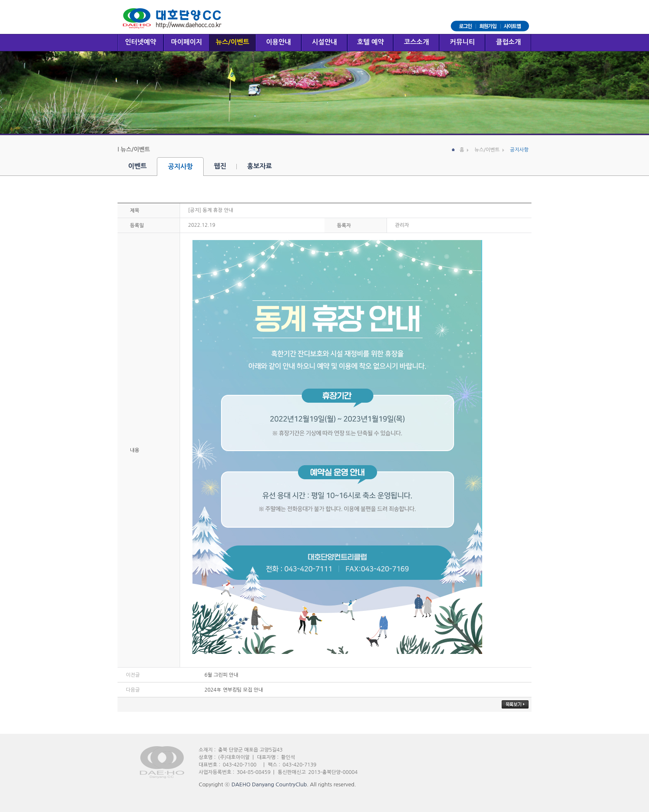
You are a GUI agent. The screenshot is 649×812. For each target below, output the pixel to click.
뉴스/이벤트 (232, 42)
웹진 (220, 166)
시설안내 (324, 42)
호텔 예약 (371, 42)
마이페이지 (186, 42)
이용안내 (279, 42)
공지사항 (180, 167)
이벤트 (138, 166)
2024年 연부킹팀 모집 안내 (234, 690)
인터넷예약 (141, 42)
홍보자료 (260, 166)
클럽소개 (508, 42)
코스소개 (416, 42)
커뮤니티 (462, 42)
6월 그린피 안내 (221, 675)
